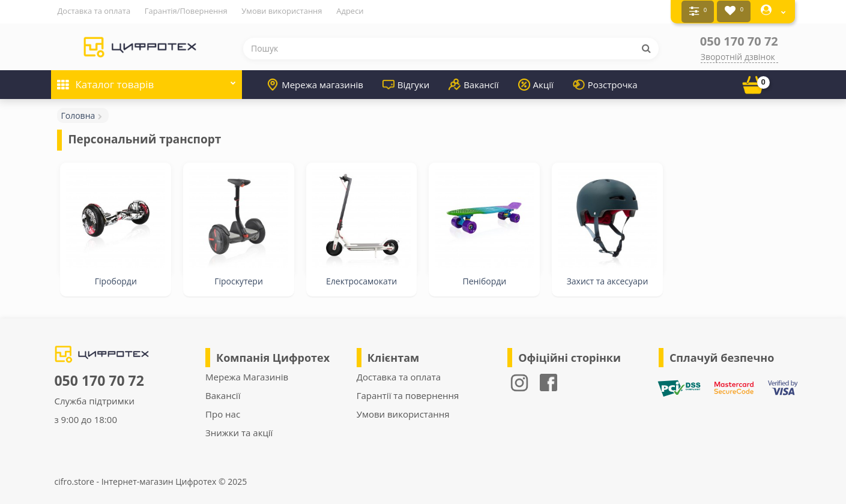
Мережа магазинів (315, 83)
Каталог (147, 79)
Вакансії (473, 83)
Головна (78, 114)
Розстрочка (605, 83)
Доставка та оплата (94, 11)
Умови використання (282, 11)
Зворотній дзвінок (738, 55)
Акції (536, 83)
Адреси (350, 11)
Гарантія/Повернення (186, 11)
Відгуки (406, 83)
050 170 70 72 (739, 39)
